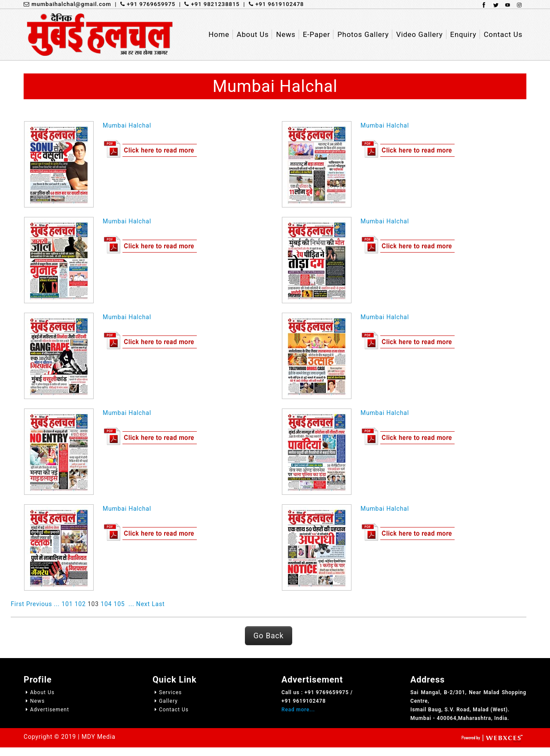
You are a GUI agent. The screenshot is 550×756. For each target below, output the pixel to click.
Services (167, 692)
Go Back (269, 636)
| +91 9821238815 (208, 4)
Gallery (165, 701)
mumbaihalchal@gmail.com (67, 4)
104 (106, 604)
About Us (39, 692)
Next (143, 604)
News (34, 701)
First (18, 604)
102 (80, 604)
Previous (39, 604)
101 (67, 604)
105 (119, 604)
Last (158, 604)
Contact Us (171, 710)
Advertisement (46, 710)
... (57, 604)
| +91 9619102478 (272, 4)
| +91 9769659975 (144, 4)
